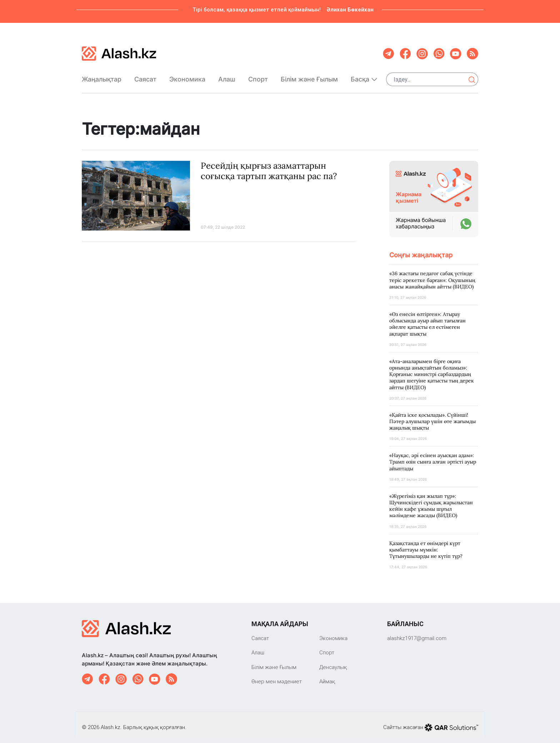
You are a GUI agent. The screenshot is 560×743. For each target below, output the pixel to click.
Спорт (258, 76)
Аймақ (327, 676)
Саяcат (145, 76)
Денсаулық (333, 661)
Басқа (364, 76)
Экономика (187, 76)
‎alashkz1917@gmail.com (417, 632)
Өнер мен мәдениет (277, 676)
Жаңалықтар (102, 76)
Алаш (227, 76)
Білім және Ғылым (309, 77)
